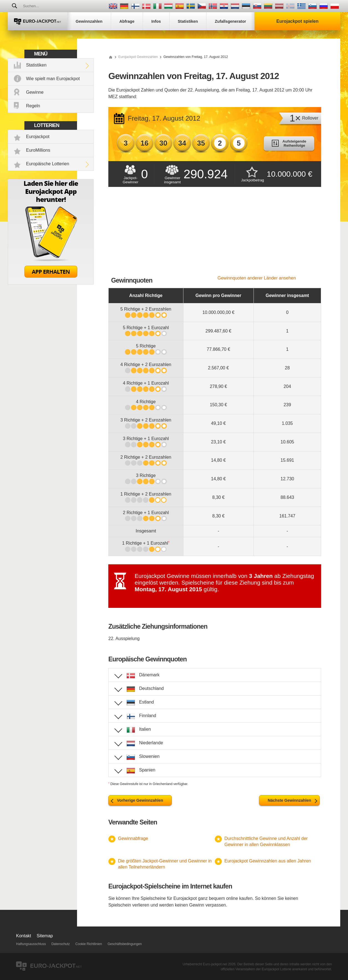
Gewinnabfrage (133, 838)
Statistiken (36, 65)
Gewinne (35, 92)
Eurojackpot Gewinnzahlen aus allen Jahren (268, 861)
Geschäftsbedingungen (125, 944)
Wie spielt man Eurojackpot (53, 79)
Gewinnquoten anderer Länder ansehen (257, 278)
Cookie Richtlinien (89, 944)
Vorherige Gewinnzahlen (140, 800)
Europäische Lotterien (48, 164)
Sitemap (45, 936)
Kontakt (24, 936)
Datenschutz (61, 944)
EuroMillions (38, 150)
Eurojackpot (38, 137)
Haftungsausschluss (31, 944)
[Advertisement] (215, 234)
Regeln (33, 106)
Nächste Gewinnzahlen (289, 800)
